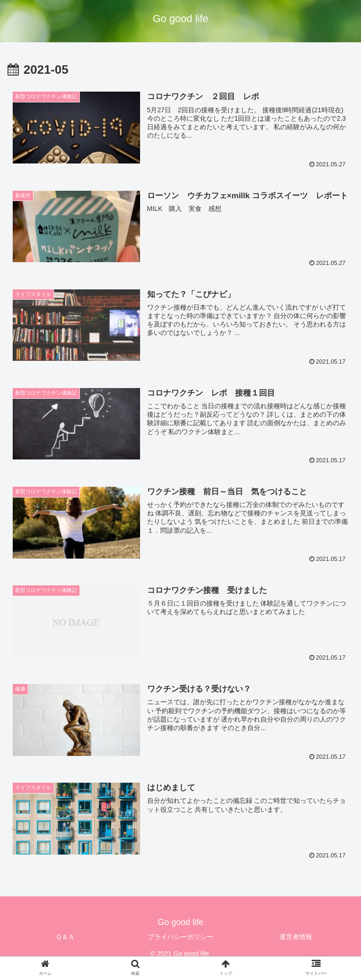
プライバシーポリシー (180, 937)
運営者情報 (296, 937)
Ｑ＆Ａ (65, 937)
